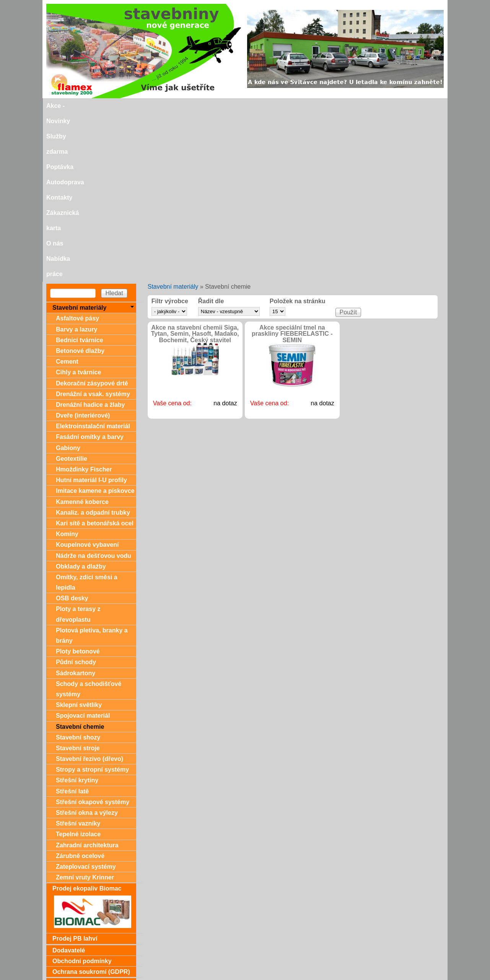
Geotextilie (72, 290)
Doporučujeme (74, 952)
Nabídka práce (394, 106)
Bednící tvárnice (80, 172)
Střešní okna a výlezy (87, 644)
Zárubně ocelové (80, 688)
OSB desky (72, 430)
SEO (222, 977)
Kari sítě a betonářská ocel (95, 355)
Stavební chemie (80, 558)
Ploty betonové (78, 483)
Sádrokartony (76, 505)
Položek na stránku (298, 133)
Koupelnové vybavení (87, 376)
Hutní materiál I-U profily (91, 312)
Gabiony (68, 280)
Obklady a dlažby (81, 398)
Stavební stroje (78, 580)
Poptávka (191, 106)
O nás (357, 106)
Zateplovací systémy (86, 698)
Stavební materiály (173, 118)
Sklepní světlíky (79, 537)
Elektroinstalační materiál (93, 258)
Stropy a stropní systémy (92, 601)
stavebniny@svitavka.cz (79, 965)
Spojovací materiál (83, 547)
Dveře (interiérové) (83, 247)
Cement (67, 193)
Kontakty (271, 106)
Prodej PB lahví (75, 770)
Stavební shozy (78, 569)
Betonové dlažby (80, 183)
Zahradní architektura (87, 677)
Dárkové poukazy (78, 815)
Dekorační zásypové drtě (92, 215)
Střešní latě (72, 623)
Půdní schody (76, 494)
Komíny (67, 366)
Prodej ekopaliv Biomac (87, 720)
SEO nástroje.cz (260, 977)
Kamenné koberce (82, 334)
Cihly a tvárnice (78, 204)
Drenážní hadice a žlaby (90, 236)
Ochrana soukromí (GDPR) (91, 804)
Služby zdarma (148, 106)
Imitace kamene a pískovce (95, 323)
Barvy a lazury (77, 161)
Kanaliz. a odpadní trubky (93, 344)
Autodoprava (231, 106)
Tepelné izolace (78, 666)
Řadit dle (211, 133)
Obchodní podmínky (82, 793)
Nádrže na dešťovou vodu (94, 388)
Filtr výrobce (170, 133)
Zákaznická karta (316, 106)
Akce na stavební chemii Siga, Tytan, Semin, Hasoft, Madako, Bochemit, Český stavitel (195, 166)
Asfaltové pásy (77, 150)
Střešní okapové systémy (93, 634)
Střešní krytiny (77, 612)
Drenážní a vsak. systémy (93, 226)
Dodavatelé (69, 782)
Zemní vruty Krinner (85, 709)
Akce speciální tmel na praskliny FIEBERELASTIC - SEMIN (292, 166)
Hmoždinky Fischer (84, 301)
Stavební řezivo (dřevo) (90, 591)
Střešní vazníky (78, 655)
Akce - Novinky (97, 106)
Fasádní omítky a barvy (90, 269)
